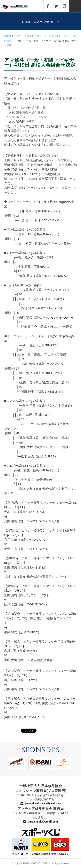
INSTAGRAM (67, 6)
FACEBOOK (50, 6)
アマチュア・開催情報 (46, 36)
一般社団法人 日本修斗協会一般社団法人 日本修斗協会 (17, 7)
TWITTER (58, 6)
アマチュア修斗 (23, 36)
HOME (8, 36)
